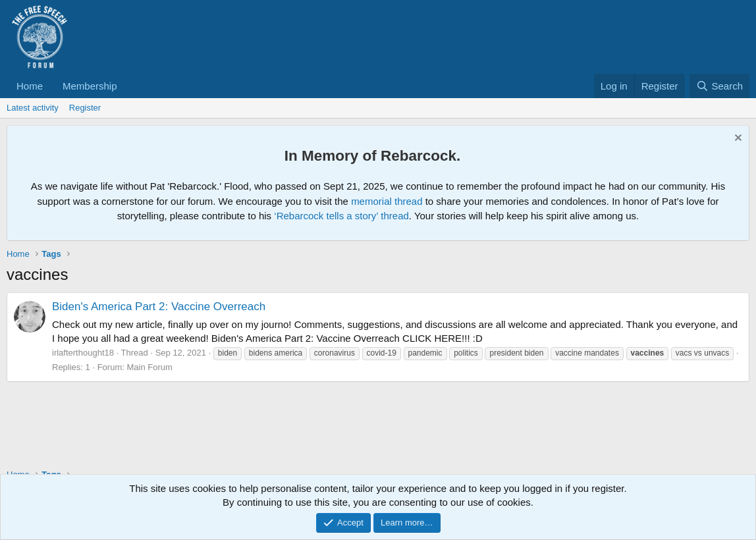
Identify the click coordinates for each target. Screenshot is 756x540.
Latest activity (33, 108)
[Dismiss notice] (737, 139)
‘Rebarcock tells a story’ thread (341, 216)
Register (85, 108)
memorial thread (387, 201)
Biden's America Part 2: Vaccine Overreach (159, 307)
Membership (90, 86)
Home (30, 86)
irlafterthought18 (83, 353)
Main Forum (149, 367)
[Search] (719, 86)
